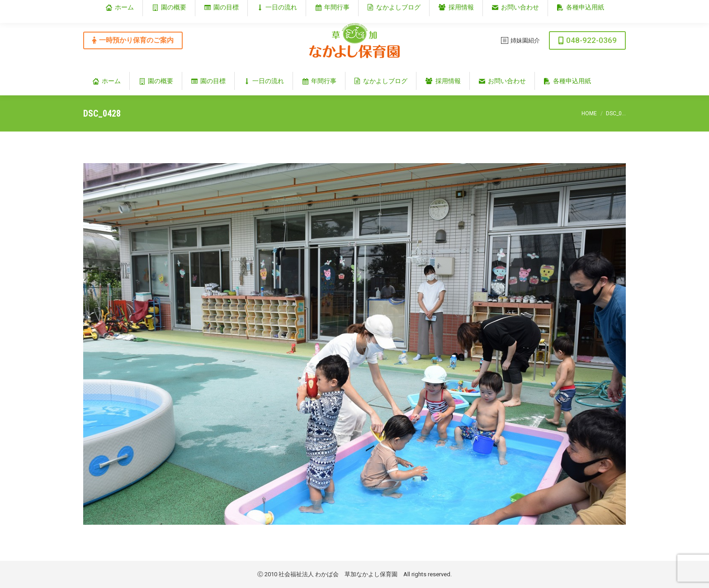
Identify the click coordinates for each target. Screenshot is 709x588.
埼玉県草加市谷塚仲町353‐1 (587, 7)
